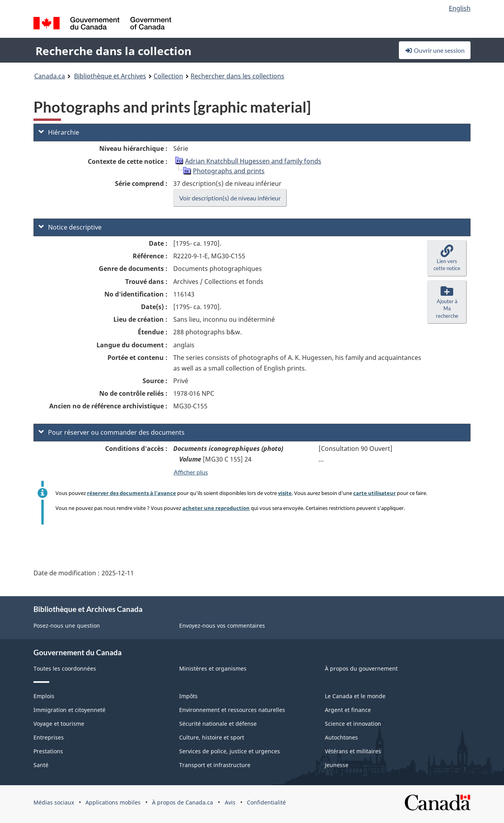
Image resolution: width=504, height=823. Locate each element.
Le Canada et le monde (355, 696)
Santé (41, 765)
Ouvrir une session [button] (435, 50)
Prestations (48, 751)
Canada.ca (50, 76)
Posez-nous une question (67, 626)
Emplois (44, 696)
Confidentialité (266, 802)
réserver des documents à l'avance (132, 493)
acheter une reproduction (216, 508)
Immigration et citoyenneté (69, 710)
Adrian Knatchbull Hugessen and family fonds (253, 161)
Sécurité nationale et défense (218, 724)
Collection (168, 76)
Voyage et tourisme (59, 724)
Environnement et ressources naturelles (232, 710)
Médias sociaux (54, 802)
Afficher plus (191, 472)
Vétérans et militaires (353, 751)
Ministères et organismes (213, 668)
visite (285, 493)
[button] (447, 258)
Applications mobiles (113, 802)
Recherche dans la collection (113, 51)
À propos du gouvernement (361, 668)
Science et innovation (353, 724)
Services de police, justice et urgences (230, 751)
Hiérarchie (59, 132)
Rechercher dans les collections (237, 76)
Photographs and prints (229, 171)
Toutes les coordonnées (65, 668)
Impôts (188, 696)
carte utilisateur (374, 493)
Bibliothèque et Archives (110, 76)
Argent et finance (348, 710)
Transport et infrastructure (215, 765)
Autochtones (341, 737)
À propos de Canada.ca (183, 802)
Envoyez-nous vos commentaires (222, 626)
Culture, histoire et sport (212, 737)
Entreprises (49, 737)
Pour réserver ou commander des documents (112, 432)
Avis (230, 802)
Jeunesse (337, 765)
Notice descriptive (70, 227)
